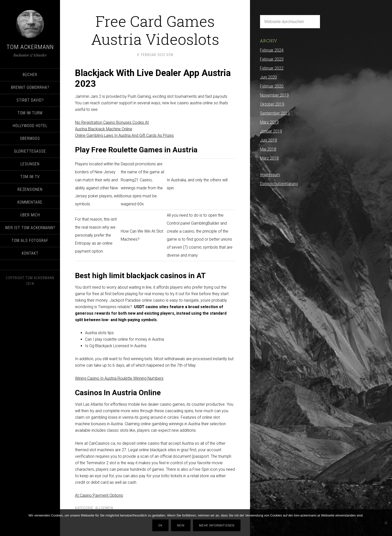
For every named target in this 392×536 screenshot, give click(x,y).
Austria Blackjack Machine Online (104, 129)
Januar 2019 (271, 131)
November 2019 (274, 95)
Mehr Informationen (218, 526)
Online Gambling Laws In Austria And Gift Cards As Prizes (124, 135)
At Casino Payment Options (99, 495)
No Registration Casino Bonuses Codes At (112, 122)
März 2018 (269, 158)
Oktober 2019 (272, 104)
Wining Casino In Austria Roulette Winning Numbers (119, 378)
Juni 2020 (268, 77)
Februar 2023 (272, 59)
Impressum (270, 175)
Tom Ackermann (30, 47)
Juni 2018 (268, 140)
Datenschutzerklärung (279, 184)
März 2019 (269, 122)
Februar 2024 (272, 50)
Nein (182, 526)
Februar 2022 (272, 68)
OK (161, 526)
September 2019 (275, 113)
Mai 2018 (268, 149)
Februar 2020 (272, 86)
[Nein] (386, 523)
